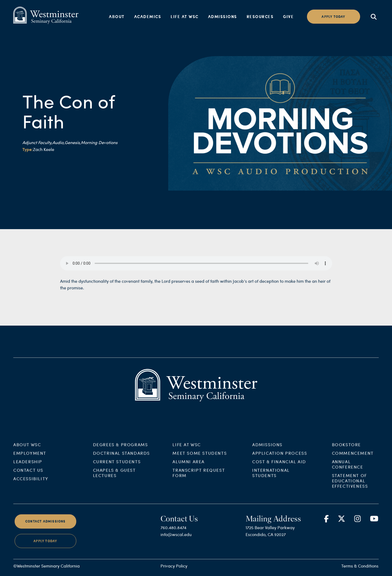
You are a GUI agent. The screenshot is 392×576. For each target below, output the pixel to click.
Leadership (28, 466)
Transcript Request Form (199, 478)
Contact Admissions (45, 526)
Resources (260, 16)
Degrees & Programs (121, 449)
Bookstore (346, 449)
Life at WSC (185, 16)
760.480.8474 (173, 532)
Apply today (333, 17)
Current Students (117, 466)
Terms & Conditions (360, 566)
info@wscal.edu (176, 539)
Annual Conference (348, 469)
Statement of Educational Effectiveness (350, 485)
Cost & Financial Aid (279, 466)
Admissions (223, 16)
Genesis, (73, 142)
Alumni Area (189, 466)
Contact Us (28, 475)
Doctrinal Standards (121, 458)
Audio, (58, 142)
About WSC (27, 449)
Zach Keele (44, 149)
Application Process (280, 458)
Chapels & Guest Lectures (114, 478)
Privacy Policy (174, 566)
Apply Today (45, 546)
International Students (271, 478)
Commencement (353, 458)
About (117, 16)
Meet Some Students (200, 458)
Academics (148, 16)
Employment (30, 458)
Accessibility (31, 483)
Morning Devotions (99, 142)
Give (288, 16)
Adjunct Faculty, (37, 142)
